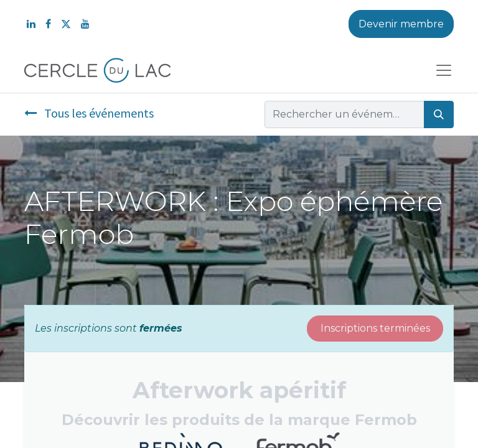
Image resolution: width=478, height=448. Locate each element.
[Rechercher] (439, 114)
